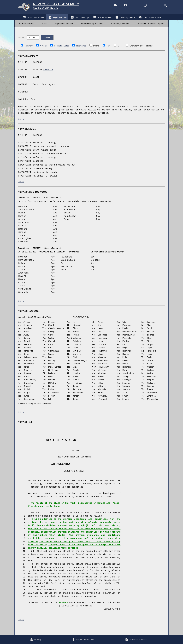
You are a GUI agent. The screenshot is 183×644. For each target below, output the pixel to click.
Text (111, 52)
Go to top (21, 125)
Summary (29, 52)
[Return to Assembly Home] (53, 8)
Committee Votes (62, 52)
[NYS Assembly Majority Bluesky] (151, 6)
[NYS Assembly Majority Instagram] (140, 6)
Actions (44, 52)
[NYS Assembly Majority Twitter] (130, 6)
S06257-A (48, 76)
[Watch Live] (109, 6)
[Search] (161, 6)
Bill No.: (21, 42)
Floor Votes (83, 52)
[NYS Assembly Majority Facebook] (120, 6)
